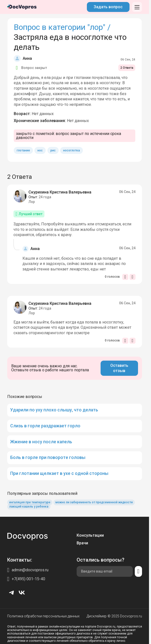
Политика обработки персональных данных (43, 616)
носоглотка (72, 150)
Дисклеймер (97, 616)
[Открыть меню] (137, 7)
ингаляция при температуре (30, 502)
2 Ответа (127, 68)
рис (53, 150)
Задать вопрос (108, 7)
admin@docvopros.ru (30, 570)
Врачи (82, 543)
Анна (27, 58)
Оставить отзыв (119, 368)
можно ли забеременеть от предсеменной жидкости (94, 502)
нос (40, 150)
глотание (23, 150)
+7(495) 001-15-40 (28, 579)
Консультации (90, 535)
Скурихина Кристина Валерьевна (60, 192)
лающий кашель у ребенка (29, 507)
